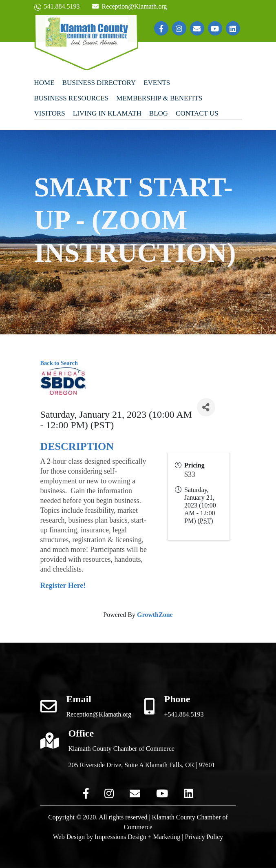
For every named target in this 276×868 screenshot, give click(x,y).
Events (157, 83)
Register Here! (63, 585)
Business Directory (99, 83)
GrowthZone (155, 615)
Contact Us (197, 113)
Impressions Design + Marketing (137, 837)
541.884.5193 (57, 7)
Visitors (50, 113)
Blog (159, 113)
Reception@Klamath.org (130, 6)
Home (44, 83)
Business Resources (72, 98)
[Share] (206, 407)
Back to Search (59, 363)
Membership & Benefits (159, 98)
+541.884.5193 (184, 714)
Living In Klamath (107, 113)
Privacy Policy (204, 837)
